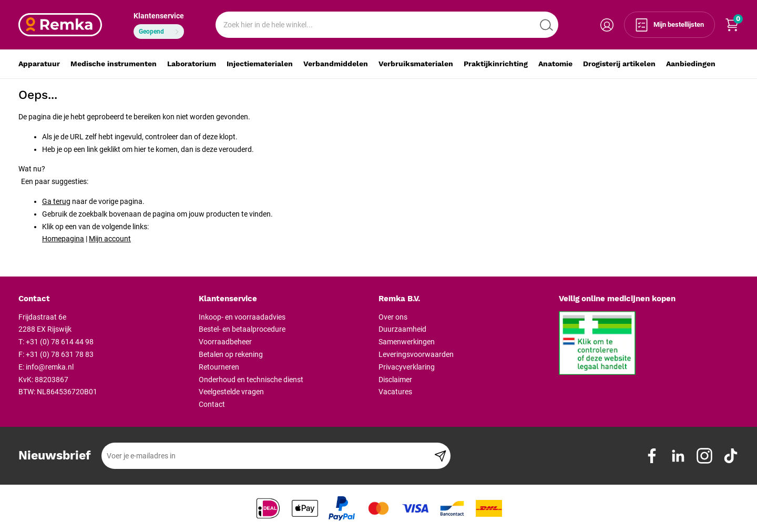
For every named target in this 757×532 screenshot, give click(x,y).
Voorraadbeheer (225, 342)
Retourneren (219, 367)
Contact (212, 404)
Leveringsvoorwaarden (416, 354)
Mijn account (110, 239)
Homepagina (63, 239)
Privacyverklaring (407, 367)
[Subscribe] (440, 456)
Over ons (393, 317)
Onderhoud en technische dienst (251, 380)
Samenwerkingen (407, 342)
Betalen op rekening (231, 354)
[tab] (105, 299)
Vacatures (395, 392)
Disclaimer (395, 380)
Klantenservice (159, 16)
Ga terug (56, 201)
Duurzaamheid (402, 329)
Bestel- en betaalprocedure (242, 329)
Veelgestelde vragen (231, 392)
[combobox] (387, 25)
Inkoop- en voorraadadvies (242, 317)
